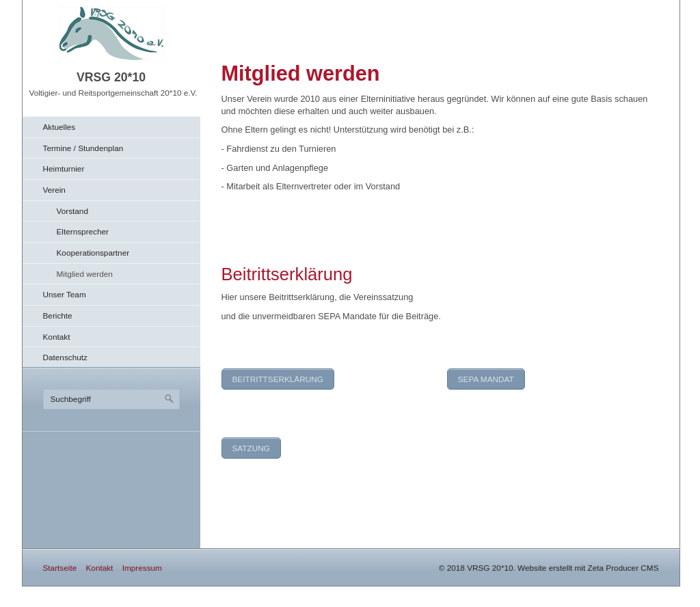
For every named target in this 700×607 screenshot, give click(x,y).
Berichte (58, 315)
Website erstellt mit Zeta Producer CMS (588, 568)
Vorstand (72, 211)
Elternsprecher (83, 231)
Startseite (60, 568)
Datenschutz (65, 357)
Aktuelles (59, 127)
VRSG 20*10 (111, 77)
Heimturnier (64, 168)
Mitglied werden (85, 274)
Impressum (142, 568)
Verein (54, 190)
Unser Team (65, 294)
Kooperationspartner (93, 253)
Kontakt (57, 337)
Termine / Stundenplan (83, 148)
